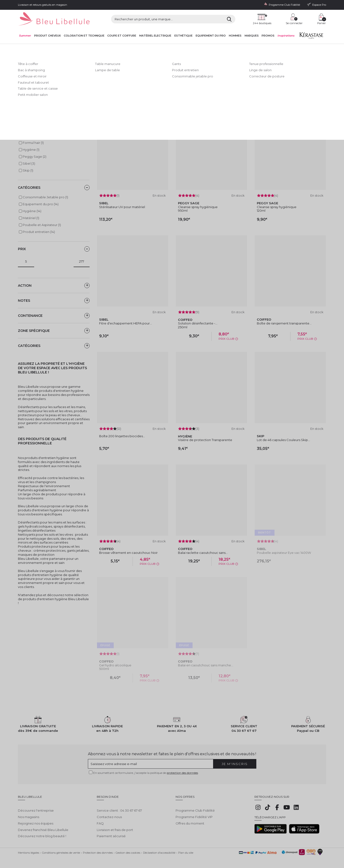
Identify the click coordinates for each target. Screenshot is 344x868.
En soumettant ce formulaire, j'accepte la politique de (146, 773)
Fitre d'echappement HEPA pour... (126, 323)
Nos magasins (29, 813)
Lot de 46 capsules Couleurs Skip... (283, 440)
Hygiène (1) (31, 150)
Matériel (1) (31, 218)
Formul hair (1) (33, 143)
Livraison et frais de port (115, 826)
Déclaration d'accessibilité (159, 849)
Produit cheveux (47, 36)
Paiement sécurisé (111, 832)
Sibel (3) (29, 163)
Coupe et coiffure (122, 36)
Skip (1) (28, 170)
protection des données (182, 773)
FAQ (100, 820)
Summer (25, 36)
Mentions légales (29, 849)
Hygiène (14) (32, 211)
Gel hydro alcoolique (115, 665)
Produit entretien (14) (39, 232)
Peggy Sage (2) (35, 156)
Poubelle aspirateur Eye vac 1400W (284, 553)
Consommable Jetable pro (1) (45, 197)
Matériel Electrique (155, 36)
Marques (252, 36)
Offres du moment (190, 820)
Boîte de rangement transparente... (284, 323)
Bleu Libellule (44, 48)
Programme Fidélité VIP (194, 813)
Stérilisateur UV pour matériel (122, 207)
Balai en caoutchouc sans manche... (206, 665)
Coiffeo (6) (31, 136)
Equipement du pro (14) (41, 204)
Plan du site (186, 849)
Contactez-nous (109, 813)
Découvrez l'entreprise (36, 807)
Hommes (235, 36)
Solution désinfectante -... (198, 323)
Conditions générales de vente (61, 849)
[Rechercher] (229, 19)
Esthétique (183, 36)
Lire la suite (27, 94)
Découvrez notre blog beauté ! (42, 832)
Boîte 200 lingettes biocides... (122, 436)
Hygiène (114, 48)
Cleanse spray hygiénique (198, 207)
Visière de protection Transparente (205, 440)
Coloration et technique (84, 36)
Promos (268, 36)
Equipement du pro (211, 36)
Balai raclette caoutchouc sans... (203, 553)
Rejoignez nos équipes (36, 820)
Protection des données (98, 849)
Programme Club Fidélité (195, 807)
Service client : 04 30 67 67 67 (119, 807)
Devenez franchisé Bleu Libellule (43, 826)
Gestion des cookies (128, 849)
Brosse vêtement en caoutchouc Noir (128, 553)
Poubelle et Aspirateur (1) (42, 225)
